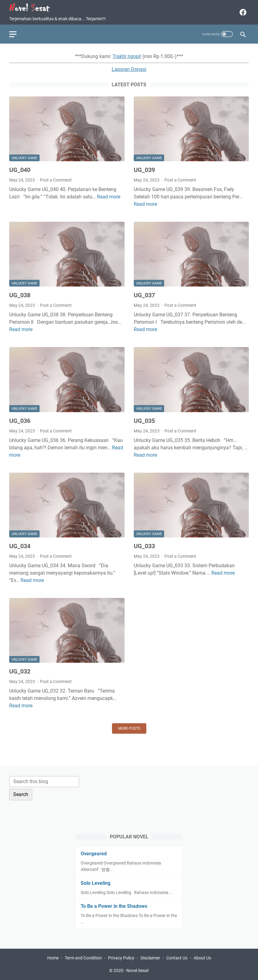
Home (53, 958)
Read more (109, 197)
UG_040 (20, 170)
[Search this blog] (44, 782)
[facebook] (242, 12)
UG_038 (20, 295)
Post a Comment (56, 180)
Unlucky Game (24, 158)
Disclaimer (150, 958)
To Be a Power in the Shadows (114, 906)
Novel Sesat (138, 970)
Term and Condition (83, 958)
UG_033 (144, 546)
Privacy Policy (121, 958)
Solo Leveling (96, 883)
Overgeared (94, 854)
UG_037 (144, 295)
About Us (202, 958)
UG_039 (144, 170)
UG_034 (20, 546)
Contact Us (177, 958)
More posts (129, 728)
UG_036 (20, 421)
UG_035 (144, 421)
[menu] (17, 34)
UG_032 (20, 671)
